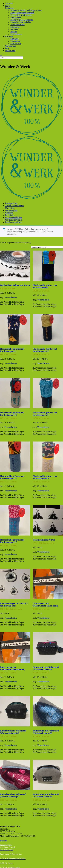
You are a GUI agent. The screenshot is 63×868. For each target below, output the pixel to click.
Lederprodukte (11, 203)
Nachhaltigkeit (11, 210)
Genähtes (9, 213)
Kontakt (3, 840)
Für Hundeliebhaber (14, 217)
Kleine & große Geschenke (22, 20)
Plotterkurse (15, 41)
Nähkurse (14, 39)
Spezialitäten (16, 17)
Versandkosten (11, 297)
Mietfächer (15, 27)
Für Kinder (10, 215)
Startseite (9, 3)
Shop (7, 6)
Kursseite (9, 36)
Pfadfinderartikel (18, 25)
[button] (12, 302)
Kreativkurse (16, 44)
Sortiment (9, 8)
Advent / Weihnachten (15, 206)
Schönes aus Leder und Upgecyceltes (26, 10)
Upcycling (10, 208)
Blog (7, 48)
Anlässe (14, 32)
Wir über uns (11, 46)
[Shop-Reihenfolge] (47, 247)
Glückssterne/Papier (14, 220)
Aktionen (14, 29)
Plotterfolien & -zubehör (21, 22)
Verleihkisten (16, 34)
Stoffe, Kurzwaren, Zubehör (22, 13)
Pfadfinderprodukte (13, 222)
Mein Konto (10, 51)
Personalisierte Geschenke (21, 15)
